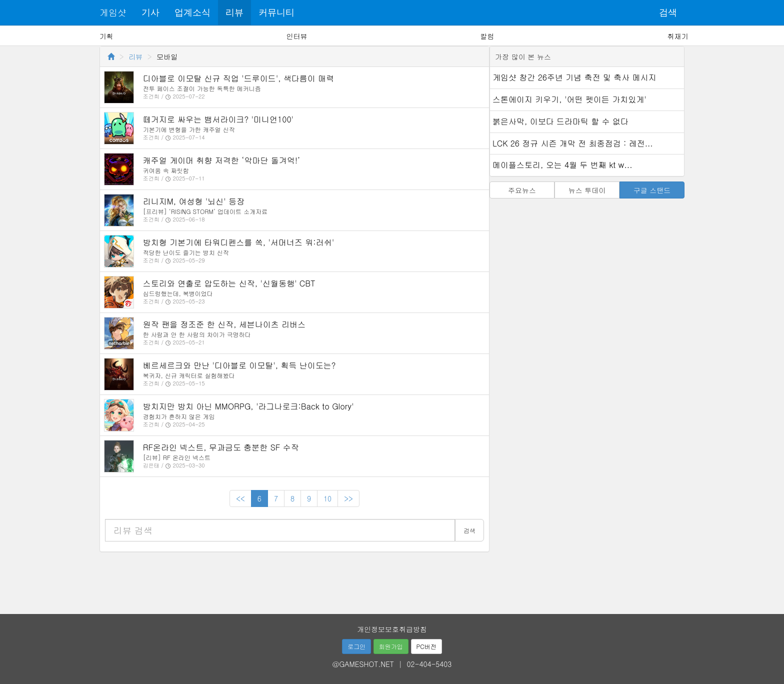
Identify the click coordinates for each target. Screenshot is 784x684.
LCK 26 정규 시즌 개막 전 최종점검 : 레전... (573, 143)
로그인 (356, 646)
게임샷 (113, 12)
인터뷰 (297, 36)
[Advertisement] (392, 579)
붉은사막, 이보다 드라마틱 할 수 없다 (560, 121)
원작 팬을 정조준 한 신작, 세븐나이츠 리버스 (224, 324)
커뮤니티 (276, 12)
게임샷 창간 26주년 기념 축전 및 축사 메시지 (574, 77)
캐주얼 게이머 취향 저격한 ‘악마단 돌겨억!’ (222, 160)
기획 (106, 36)
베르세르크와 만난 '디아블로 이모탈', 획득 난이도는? (239, 365)
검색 (668, 12)
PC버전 (426, 646)
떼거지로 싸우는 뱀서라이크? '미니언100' (218, 119)
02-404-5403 (429, 664)
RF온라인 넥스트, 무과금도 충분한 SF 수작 (221, 447)
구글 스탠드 (652, 190)
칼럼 (487, 36)
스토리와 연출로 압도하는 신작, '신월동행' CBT (229, 283)
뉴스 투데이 (587, 190)
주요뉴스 (522, 190)
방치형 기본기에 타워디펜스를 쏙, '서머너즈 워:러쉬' (238, 242)
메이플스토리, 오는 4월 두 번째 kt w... (562, 165)
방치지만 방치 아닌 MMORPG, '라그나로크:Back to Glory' (248, 406)
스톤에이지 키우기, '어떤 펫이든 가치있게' (569, 99)
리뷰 (234, 12)
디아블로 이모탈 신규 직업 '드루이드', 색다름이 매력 (238, 78)
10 (327, 498)
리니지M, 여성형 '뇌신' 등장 (194, 201)
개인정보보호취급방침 (392, 629)
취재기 (677, 36)
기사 (150, 12)
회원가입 (391, 646)
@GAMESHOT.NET (363, 664)
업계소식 (192, 12)
